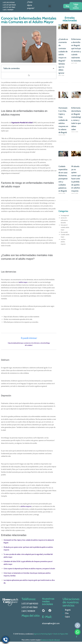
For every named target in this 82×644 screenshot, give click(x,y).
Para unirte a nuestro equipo (41, 640)
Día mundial (64, 232)
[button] (50, 6)
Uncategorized (65, 215)
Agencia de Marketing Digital (43, 634)
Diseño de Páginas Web (61, 634)
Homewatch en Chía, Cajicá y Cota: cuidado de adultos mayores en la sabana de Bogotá (63, 120)
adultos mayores (26, 506)
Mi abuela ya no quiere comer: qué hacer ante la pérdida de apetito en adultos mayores (76, 179)
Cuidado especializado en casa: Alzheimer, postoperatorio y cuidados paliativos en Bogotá (63, 179)
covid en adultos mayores (63, 242)
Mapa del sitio (28, 616)
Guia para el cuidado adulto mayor (65, 227)
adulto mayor (23, 282)
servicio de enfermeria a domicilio (64, 220)
